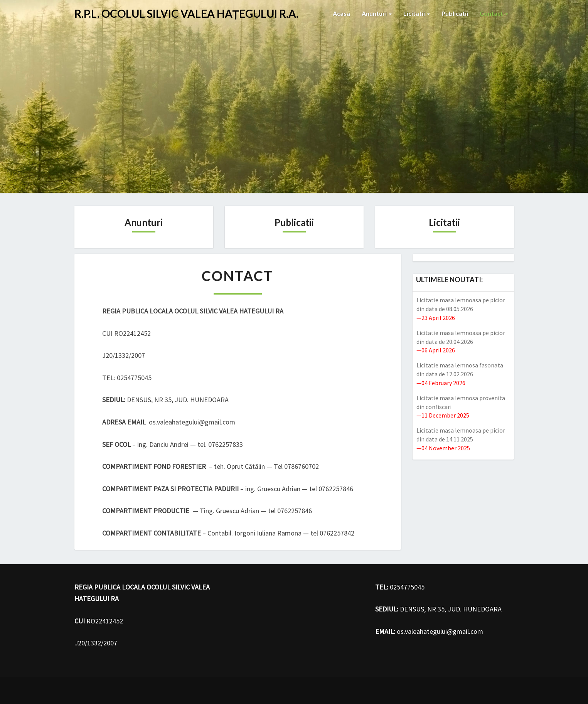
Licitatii (417, 13)
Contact (494, 13)
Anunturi (377, 13)
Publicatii (455, 13)
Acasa (341, 13)
